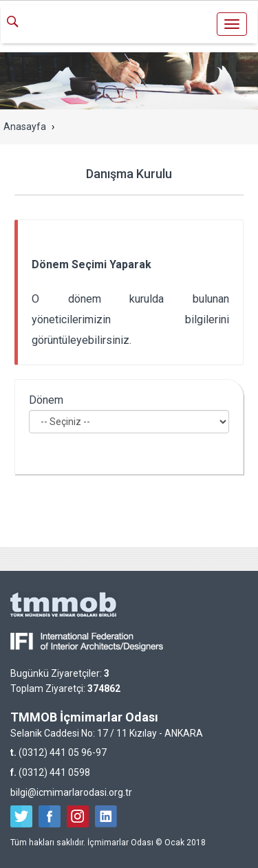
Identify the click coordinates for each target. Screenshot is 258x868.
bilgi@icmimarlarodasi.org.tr (71, 792)
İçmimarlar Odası (129, 25)
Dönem (46, 400)
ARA (18, 23)
